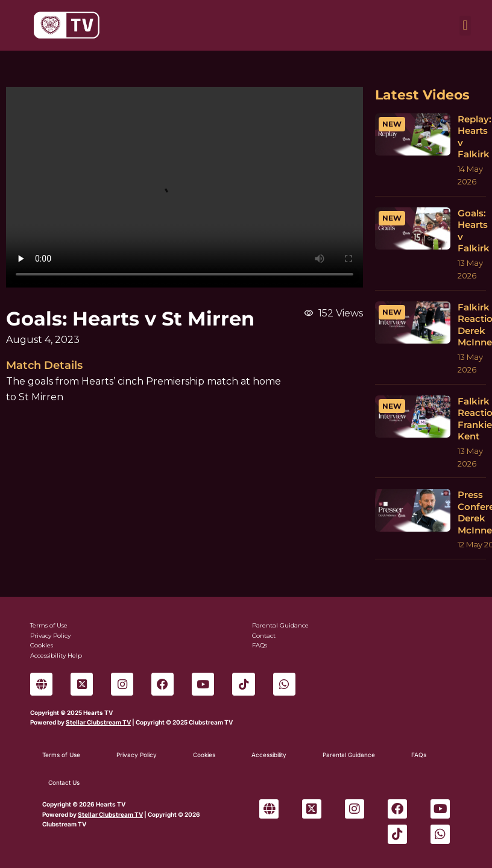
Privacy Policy (137, 755)
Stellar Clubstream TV (98, 722)
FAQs (419, 755)
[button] (465, 26)
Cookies (204, 755)
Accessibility (269, 755)
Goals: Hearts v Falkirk (474, 231)
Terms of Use (61, 755)
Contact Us (64, 782)
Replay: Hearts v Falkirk (475, 137)
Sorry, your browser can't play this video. (184, 187)
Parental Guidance (349, 755)
